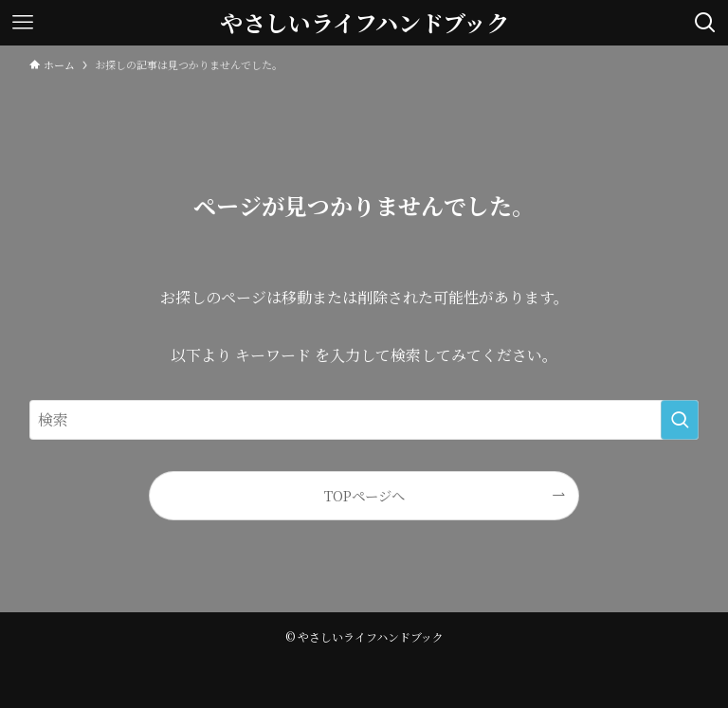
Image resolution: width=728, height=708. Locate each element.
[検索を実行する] (680, 420)
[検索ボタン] (705, 23)
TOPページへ (364, 495)
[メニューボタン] (23, 23)
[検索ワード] (364, 420)
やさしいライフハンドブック (364, 23)
